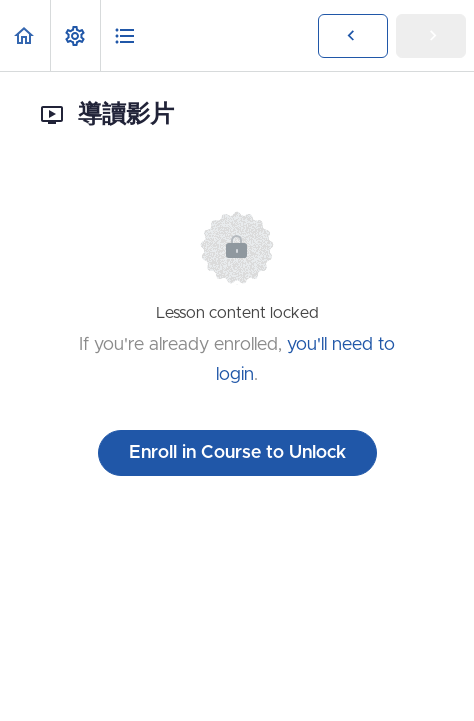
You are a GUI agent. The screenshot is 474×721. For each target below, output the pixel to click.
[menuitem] (75, 35)
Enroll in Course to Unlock (237, 453)
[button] (25, 35)
